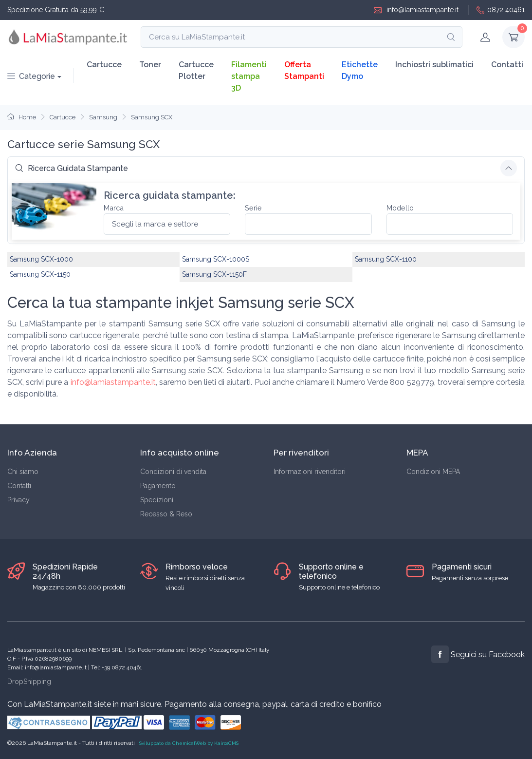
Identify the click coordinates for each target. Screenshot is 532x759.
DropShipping (29, 682)
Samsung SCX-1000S (216, 259)
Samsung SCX (152, 117)
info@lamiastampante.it (416, 10)
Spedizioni (157, 500)
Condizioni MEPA (433, 472)
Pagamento (158, 486)
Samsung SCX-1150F (214, 274)
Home (22, 117)
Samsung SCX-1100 (386, 259)
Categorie (31, 76)
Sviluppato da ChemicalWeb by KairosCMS (189, 743)
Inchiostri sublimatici (434, 65)
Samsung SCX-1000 (41, 259)
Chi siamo (23, 472)
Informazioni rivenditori (310, 472)
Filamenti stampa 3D (249, 76)
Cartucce (104, 65)
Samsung (103, 117)
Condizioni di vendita (173, 472)
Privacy (18, 500)
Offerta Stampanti (304, 70)
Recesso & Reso (166, 514)
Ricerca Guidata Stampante (72, 168)
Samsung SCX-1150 (40, 274)
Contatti (507, 65)
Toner (150, 65)
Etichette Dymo (360, 70)
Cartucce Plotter (196, 70)
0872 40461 (501, 10)
